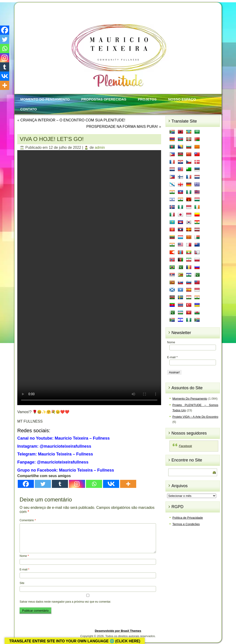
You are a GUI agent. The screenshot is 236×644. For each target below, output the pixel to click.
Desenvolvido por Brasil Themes (118, 631)
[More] (128, 484)
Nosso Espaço (182, 99)
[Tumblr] (60, 484)
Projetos (147, 99)
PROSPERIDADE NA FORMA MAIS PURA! (122, 127)
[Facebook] (26, 484)
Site (22, 583)
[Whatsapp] (94, 484)
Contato (29, 109)
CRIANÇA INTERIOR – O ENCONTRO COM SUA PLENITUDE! (73, 120)
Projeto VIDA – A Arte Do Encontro (195, 417)
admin (100, 147)
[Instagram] (77, 484)
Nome (24, 556)
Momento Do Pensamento (45, 99)
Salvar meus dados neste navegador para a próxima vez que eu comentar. (65, 602)
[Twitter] (43, 484)
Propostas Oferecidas (104, 99)
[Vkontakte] (111, 484)
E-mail (24, 570)
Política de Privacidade (188, 518)
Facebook (185, 446)
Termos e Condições (186, 524)
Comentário (28, 520)
